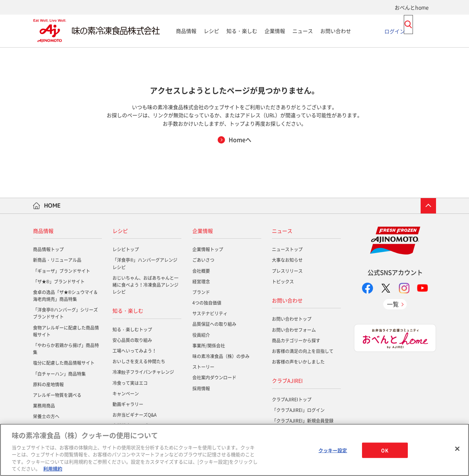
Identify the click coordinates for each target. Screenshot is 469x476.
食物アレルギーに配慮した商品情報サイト (66, 331)
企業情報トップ (208, 249)
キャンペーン (126, 394)
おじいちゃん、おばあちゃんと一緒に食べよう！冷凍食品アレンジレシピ (145, 285)
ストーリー (203, 367)
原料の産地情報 (48, 384)
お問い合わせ (336, 31)
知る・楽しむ (242, 31)
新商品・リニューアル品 (57, 260)
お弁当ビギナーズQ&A (134, 415)
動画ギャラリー (128, 404)
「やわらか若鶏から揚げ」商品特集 (66, 349)
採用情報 (201, 388)
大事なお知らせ (287, 260)
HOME (52, 205)
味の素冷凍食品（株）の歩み (221, 356)
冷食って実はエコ (130, 383)
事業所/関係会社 (209, 346)
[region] (234, 450)
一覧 (393, 304)
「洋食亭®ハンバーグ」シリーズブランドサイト (65, 313)
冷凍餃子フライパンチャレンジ (143, 372)
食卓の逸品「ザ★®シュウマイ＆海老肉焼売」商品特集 (65, 296)
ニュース (303, 31)
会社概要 (201, 271)
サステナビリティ (210, 313)
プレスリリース (287, 271)
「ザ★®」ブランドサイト (59, 282)
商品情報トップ (48, 249)
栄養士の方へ (46, 416)
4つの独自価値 (207, 303)
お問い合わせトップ (292, 319)
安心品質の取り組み (132, 340)
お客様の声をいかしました (298, 362)
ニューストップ (287, 249)
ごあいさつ (203, 260)
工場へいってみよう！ (134, 351)
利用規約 (53, 468)
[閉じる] (457, 449)
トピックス (283, 282)
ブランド (201, 292)
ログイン (395, 31)
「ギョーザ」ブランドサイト (62, 271)
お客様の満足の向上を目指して (303, 351)
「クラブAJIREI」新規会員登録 (303, 421)
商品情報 (186, 31)
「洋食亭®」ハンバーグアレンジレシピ (145, 263)
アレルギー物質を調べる (57, 395)
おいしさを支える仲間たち (139, 361)
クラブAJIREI (287, 380)
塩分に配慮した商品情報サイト (64, 363)
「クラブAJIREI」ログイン (298, 410)
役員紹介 (201, 335)
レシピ (211, 31)
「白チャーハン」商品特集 (59, 374)
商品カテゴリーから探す (296, 341)
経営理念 (201, 282)
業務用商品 (44, 406)
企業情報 (275, 31)
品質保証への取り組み (214, 324)
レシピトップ (126, 249)
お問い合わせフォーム (294, 330)
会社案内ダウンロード (214, 378)
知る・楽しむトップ (132, 330)
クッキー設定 (333, 450)
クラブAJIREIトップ (292, 399)
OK (385, 450)
